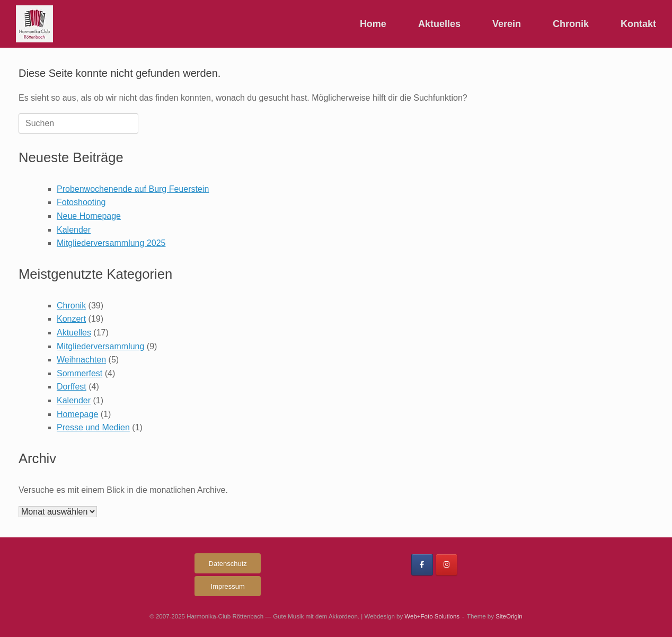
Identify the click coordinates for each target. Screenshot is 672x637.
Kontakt (638, 24)
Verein (507, 24)
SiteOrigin (509, 616)
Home (373, 24)
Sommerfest (79, 373)
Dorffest (72, 387)
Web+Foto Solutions (432, 616)
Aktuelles (439, 24)
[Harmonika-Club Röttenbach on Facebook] (422, 565)
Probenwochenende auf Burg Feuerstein (133, 189)
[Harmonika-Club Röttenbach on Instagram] (446, 565)
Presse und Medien (93, 427)
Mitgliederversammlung (100, 346)
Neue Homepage (89, 216)
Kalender (74, 230)
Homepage (77, 414)
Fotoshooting (81, 202)
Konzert (71, 319)
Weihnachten (81, 360)
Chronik (571, 24)
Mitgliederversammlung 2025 (111, 243)
